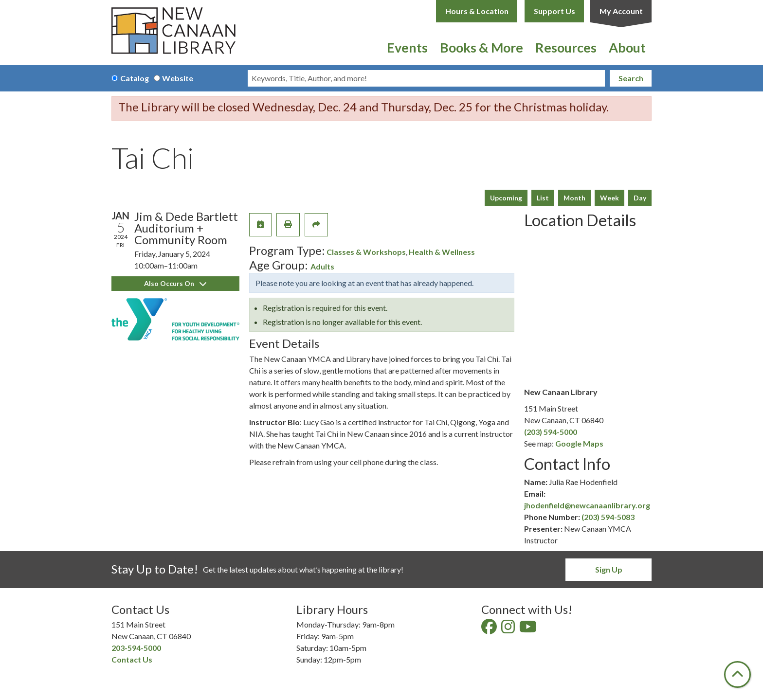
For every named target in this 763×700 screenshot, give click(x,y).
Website (178, 78)
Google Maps (579, 443)
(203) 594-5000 (551, 432)
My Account (621, 11)
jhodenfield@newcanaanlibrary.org (587, 505)
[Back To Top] (737, 674)
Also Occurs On (175, 283)
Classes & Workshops (366, 252)
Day (640, 198)
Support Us (554, 11)
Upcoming (506, 198)
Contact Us (132, 659)
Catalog (135, 78)
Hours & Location (477, 11)
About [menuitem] (627, 47)
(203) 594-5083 (608, 517)
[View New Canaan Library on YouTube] (529, 629)
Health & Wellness (442, 252)
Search (631, 78)
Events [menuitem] (407, 47)
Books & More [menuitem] (481, 47)
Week (609, 198)
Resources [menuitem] (566, 47)
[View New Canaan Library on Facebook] (490, 629)
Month (574, 198)
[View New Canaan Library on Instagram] (509, 629)
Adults (322, 266)
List (543, 198)
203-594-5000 (136, 648)
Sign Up (609, 569)
